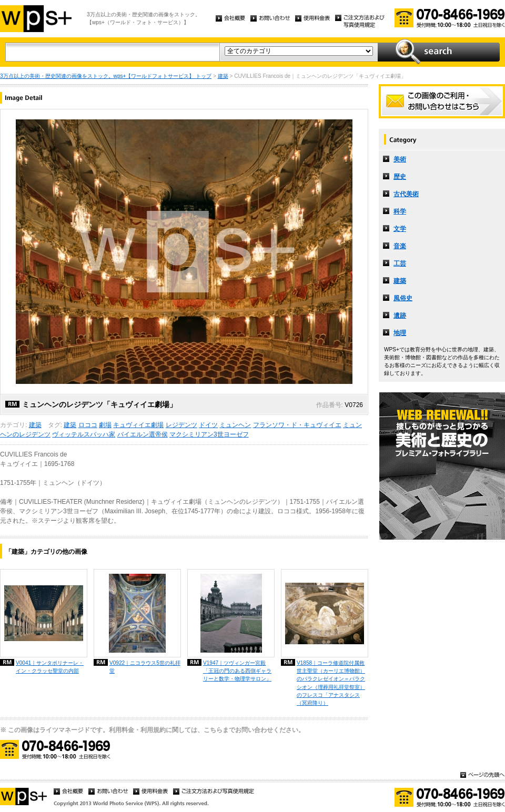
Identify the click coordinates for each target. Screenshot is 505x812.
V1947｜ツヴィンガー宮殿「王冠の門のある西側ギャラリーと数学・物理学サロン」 (237, 671)
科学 (400, 211)
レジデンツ (181, 425)
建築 (223, 76)
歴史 (400, 177)
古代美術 (406, 194)
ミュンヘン (235, 425)
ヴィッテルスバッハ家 (84, 434)
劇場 (105, 425)
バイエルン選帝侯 (143, 434)
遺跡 (400, 316)
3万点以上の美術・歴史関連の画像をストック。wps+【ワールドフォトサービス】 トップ (106, 76)
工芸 (400, 263)
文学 (400, 229)
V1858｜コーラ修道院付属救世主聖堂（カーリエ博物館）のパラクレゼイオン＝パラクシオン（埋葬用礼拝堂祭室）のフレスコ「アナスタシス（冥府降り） (331, 683)
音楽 (400, 246)
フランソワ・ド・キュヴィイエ (297, 425)
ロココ (88, 425)
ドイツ (208, 425)
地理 (400, 333)
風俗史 (403, 298)
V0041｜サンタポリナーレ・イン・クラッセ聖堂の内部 (50, 667)
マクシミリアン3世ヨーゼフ (209, 434)
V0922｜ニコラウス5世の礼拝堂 (145, 667)
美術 (400, 159)
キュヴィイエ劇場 (138, 425)
